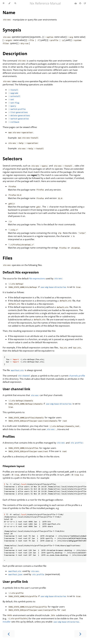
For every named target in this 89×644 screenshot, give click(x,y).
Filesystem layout (14, 466)
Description (15, 53)
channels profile (77, 376)
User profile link (15, 582)
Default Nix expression (21, 272)
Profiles (9, 436)
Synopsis (12, 30)
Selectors (12, 159)
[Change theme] (9, 3)
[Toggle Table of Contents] (4, 3)
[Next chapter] (80, 634)
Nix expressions (37, 279)
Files (8, 258)
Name (9, 12)
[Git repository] (80, 3)
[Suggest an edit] (85, 3)
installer (7, 622)
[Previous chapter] (9, 634)
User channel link (16, 389)
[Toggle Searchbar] (15, 3)
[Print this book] (76, 3)
